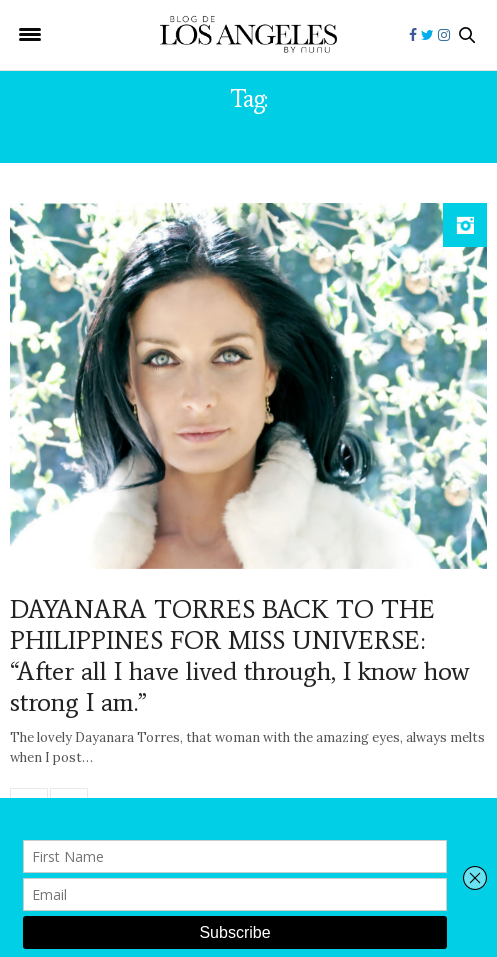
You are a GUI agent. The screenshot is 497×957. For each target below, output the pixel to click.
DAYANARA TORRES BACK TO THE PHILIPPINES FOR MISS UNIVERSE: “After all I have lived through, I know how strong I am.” (240, 656)
